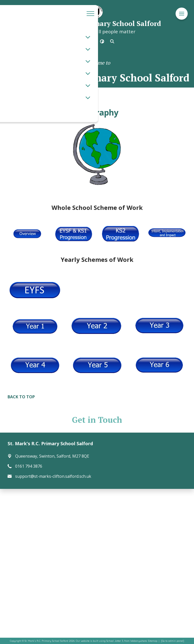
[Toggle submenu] (88, 37)
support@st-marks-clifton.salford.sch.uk (53, 476)
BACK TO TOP (21, 397)
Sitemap (153, 641)
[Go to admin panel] (173, 641)
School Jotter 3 (115, 641)
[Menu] (182, 14)
